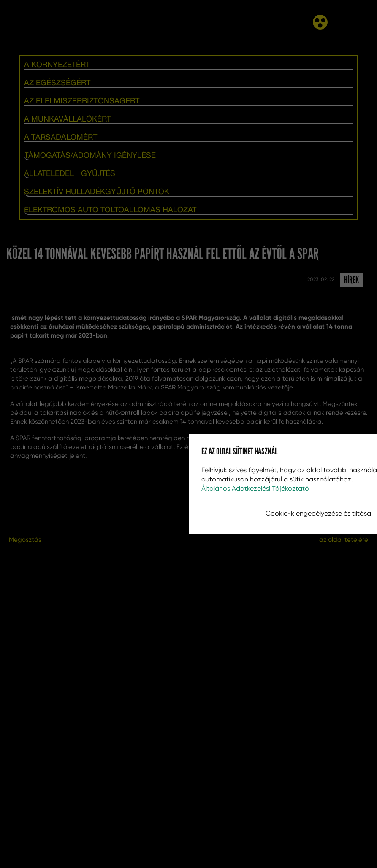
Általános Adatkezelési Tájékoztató (255, 488)
